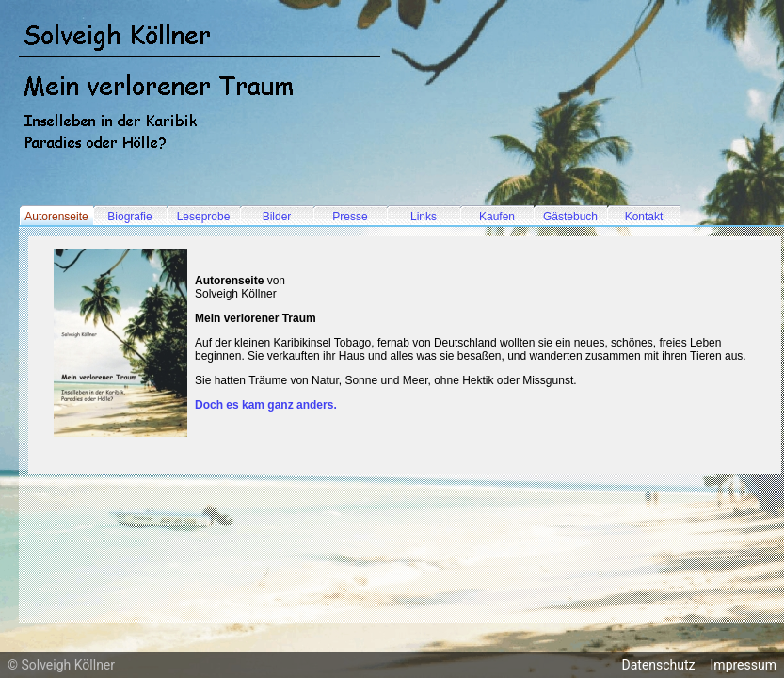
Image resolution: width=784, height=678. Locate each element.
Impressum (744, 665)
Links (424, 217)
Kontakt (644, 217)
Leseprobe (204, 217)
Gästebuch (570, 217)
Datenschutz (659, 665)
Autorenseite (56, 217)
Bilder (277, 217)
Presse (350, 217)
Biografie (129, 217)
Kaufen (497, 217)
